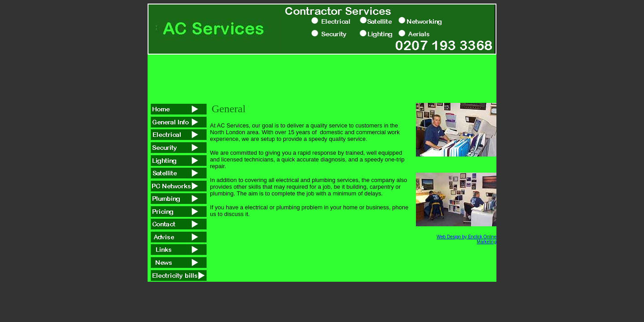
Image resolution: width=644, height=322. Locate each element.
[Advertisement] (322, 75)
